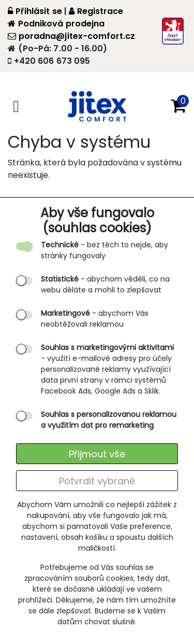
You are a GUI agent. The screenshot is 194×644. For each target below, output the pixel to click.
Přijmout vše (97, 454)
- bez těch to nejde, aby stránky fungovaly (105, 250)
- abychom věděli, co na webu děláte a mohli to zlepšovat (105, 284)
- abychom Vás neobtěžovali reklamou (95, 319)
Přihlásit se (35, 11)
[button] (178, 106)
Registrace (96, 11)
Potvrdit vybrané (97, 481)
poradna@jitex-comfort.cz (71, 36)
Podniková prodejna (56, 24)
